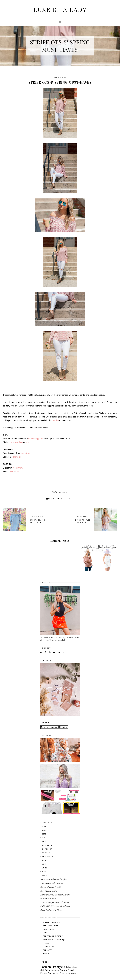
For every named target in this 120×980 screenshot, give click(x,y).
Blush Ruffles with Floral (51, 910)
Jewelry (55, 970)
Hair (57, 973)
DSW (45, 933)
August (46, 861)
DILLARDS (47, 943)
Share (50, 499)
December (47, 845)
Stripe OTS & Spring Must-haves (55, 906)
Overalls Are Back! (49, 898)
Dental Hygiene (71, 973)
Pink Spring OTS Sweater (52, 883)
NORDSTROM (49, 929)
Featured (51, 973)
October (46, 853)
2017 (44, 842)
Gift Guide (45, 970)
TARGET (46, 954)
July (44, 864)
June (45, 868)
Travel (71, 970)
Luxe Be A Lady (60, 9)
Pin (71, 499)
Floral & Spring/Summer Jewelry (55, 895)
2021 (44, 827)
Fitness (63, 973)
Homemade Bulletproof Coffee (54, 879)
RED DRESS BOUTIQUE (53, 936)
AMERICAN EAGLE (51, 926)
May (44, 872)
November (47, 849)
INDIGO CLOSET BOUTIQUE (54, 940)
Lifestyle (57, 967)
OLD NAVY (47, 950)
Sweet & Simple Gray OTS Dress (55, 902)
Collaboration (70, 967)
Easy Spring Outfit (49, 891)
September (48, 857)
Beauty (63, 970)
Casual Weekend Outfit (51, 887)
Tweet (62, 499)
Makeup (44, 973)
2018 (44, 838)
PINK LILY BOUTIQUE (52, 922)
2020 (44, 830)
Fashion (64, 492)
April (45, 876)
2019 (44, 834)
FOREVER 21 (48, 947)
